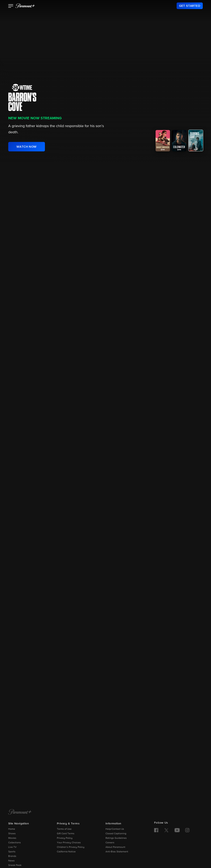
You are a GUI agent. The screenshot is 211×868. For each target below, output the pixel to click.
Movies (12, 838)
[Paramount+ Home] (20, 812)
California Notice (66, 852)
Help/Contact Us (115, 829)
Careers (110, 843)
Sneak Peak (15, 865)
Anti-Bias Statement (117, 852)
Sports (12, 852)
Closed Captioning (116, 834)
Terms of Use (64, 829)
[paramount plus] (25, 6)
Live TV (12, 847)
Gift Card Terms (66, 834)
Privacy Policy (65, 838)
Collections (15, 843)
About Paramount (115, 847)
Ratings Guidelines (116, 838)
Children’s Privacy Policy (71, 847)
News (11, 861)
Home (12, 829)
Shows (12, 834)
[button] (11, 6)
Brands (12, 856)
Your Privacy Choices (69, 843)
